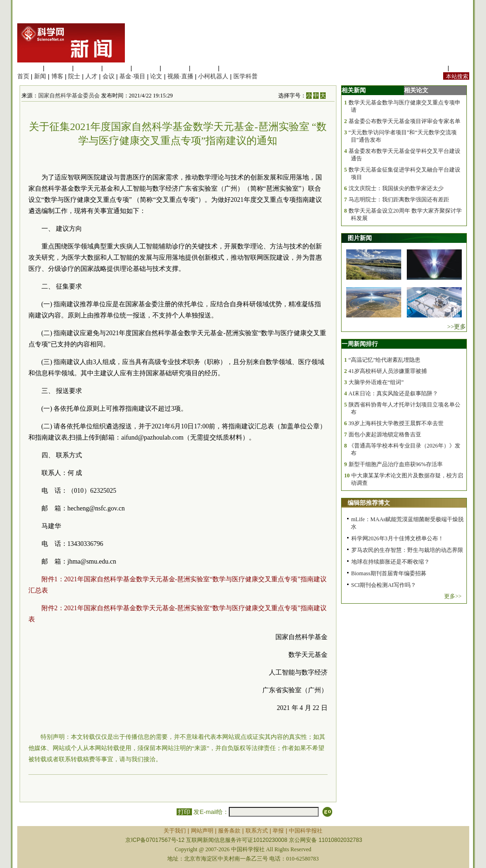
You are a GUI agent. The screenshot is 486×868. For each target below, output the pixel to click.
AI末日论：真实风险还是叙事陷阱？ (394, 393)
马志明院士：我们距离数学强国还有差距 (399, 200)
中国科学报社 (306, 831)
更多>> (453, 596)
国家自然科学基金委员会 (69, 96)
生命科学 (29, 68)
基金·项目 (132, 76)
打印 (184, 812)
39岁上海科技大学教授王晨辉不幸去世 (396, 423)
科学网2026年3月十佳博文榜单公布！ (397, 538)
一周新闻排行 (360, 344)
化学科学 (88, 68)
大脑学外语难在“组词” (376, 382)
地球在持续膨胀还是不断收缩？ (390, 562)
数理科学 (204, 68)
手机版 (460, 68)
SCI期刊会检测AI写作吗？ (384, 585)
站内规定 (434, 68)
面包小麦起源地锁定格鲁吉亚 (385, 434)
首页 (23, 76)
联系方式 (257, 831)
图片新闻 (360, 238)
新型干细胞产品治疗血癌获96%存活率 (396, 464)
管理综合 (233, 68)
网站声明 (202, 831)
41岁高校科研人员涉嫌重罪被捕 (388, 371)
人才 (91, 76)
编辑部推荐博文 (369, 503)
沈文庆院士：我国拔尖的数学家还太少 (396, 188)
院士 (74, 76)
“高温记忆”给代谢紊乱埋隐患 (385, 360)
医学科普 (246, 76)
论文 (156, 76)
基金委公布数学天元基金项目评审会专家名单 (404, 121)
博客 (57, 76)
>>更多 (457, 327)
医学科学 (58, 68)
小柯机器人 (213, 76)
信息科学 (146, 68)
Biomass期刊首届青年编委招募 (389, 573)
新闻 (40, 76)
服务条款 (229, 831)
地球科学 (175, 68)
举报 (278, 831)
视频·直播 (180, 76)
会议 (109, 76)
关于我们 (175, 831)
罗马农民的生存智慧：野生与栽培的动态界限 (407, 550)
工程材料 (116, 68)
